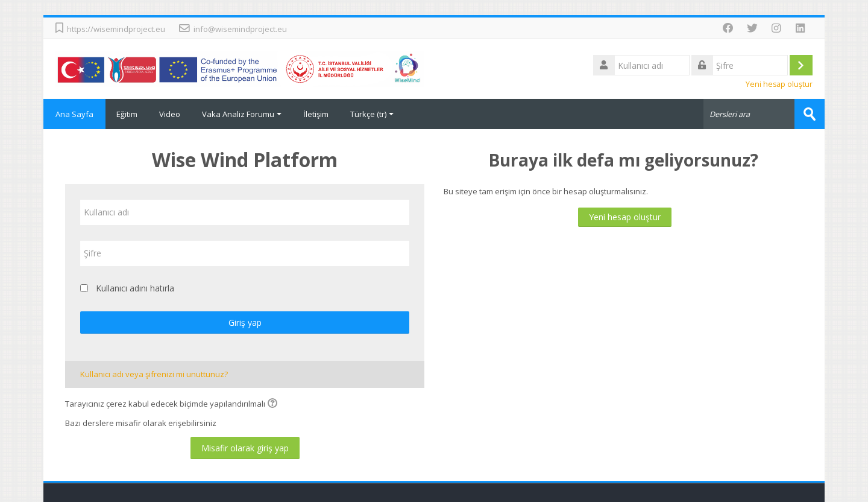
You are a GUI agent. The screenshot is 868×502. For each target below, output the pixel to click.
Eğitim (127, 114)
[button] (274, 404)
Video (170, 114)
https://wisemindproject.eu (116, 29)
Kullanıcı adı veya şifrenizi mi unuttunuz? (154, 374)
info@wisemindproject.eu (240, 29)
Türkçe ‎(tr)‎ (372, 114)
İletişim (316, 114)
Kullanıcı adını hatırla (135, 288)
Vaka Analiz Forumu (242, 114)
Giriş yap (245, 322)
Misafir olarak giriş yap (245, 448)
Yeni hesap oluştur (779, 84)
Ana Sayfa (74, 114)
